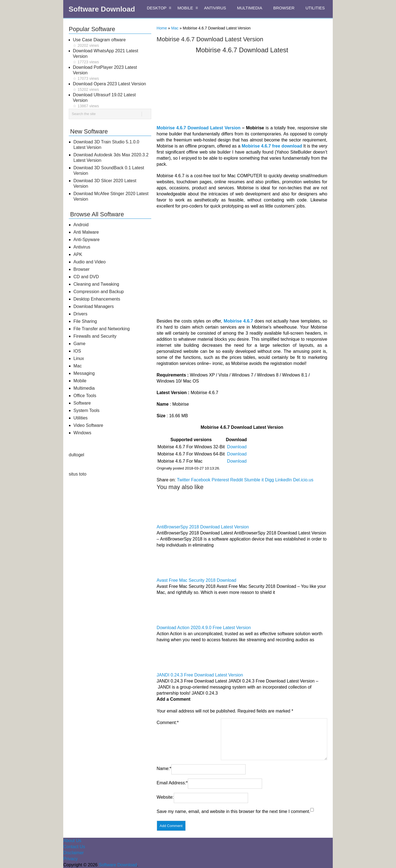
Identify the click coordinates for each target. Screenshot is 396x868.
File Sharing (85, 321)
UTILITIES (315, 8)
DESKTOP (157, 8)
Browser (82, 269)
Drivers (80, 314)
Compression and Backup (99, 292)
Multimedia (84, 388)
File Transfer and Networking (102, 329)
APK (78, 254)
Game (79, 344)
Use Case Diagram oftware (112, 43)
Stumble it (254, 480)
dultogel (76, 455)
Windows (82, 433)
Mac (175, 28)
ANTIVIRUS (215, 8)
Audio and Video (90, 262)
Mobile (80, 381)
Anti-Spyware (86, 240)
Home (162, 28)
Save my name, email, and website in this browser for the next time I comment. (233, 811)
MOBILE (185, 8)
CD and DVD (86, 277)
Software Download (102, 9)
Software (82, 403)
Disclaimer (74, 853)
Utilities (81, 418)
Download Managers (94, 306)
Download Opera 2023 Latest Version (112, 87)
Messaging (84, 373)
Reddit (237, 480)
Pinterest (220, 480)
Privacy (70, 859)
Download (237, 447)
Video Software (88, 425)
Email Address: (172, 783)
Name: (164, 769)
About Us (72, 841)
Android (81, 225)
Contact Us (74, 847)
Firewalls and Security (95, 336)
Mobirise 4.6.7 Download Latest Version (199, 128)
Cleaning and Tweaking (96, 284)
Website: (165, 797)
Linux (79, 358)
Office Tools (85, 396)
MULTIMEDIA (250, 8)
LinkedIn (284, 480)
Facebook (201, 480)
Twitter (183, 480)
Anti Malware (86, 232)
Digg (269, 480)
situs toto (78, 474)
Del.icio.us (303, 480)
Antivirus (82, 247)
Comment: (168, 723)
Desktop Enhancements (97, 299)
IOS (77, 351)
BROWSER (284, 8)
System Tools (86, 410)
